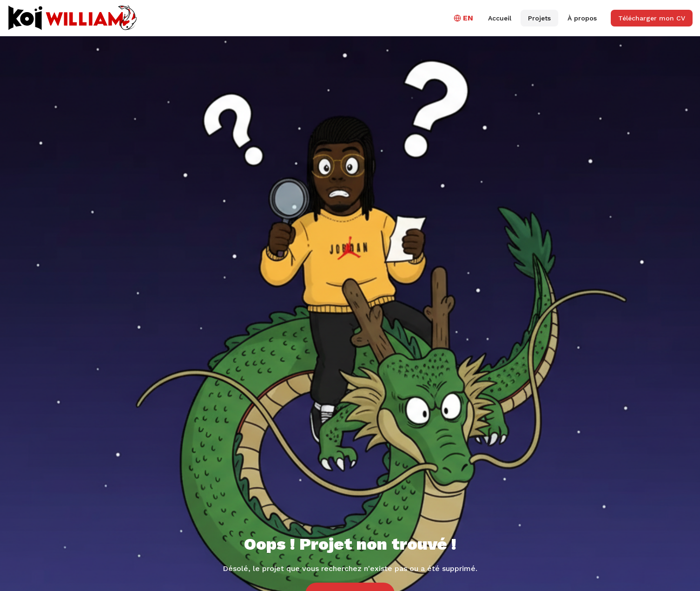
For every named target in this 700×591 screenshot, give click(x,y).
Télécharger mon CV (652, 18)
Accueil (500, 18)
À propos (582, 18)
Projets (539, 18)
